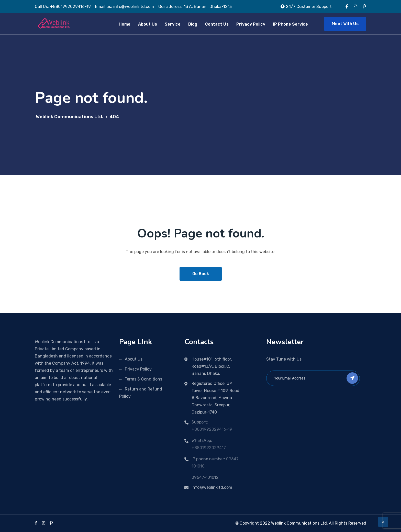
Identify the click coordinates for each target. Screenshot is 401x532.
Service (173, 24)
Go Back (201, 274)
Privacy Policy (251, 24)
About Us (148, 24)
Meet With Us (345, 24)
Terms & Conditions (143, 379)
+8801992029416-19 (212, 429)
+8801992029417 (209, 448)
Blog (193, 24)
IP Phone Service (290, 24)
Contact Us (217, 24)
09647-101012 (205, 477)
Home (125, 24)
